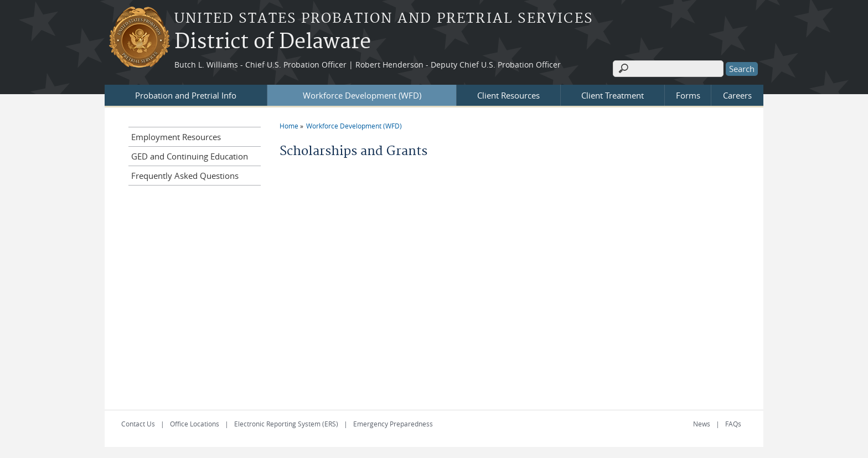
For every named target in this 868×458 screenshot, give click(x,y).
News (702, 424)
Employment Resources (176, 137)
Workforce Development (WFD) (362, 95)
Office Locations (195, 424)
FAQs (733, 424)
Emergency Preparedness (393, 424)
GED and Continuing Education (190, 156)
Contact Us (138, 424)
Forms (688, 95)
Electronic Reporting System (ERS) (286, 424)
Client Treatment (613, 95)
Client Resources (508, 95)
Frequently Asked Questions (185, 176)
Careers (737, 95)
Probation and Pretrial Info (186, 95)
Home (289, 126)
